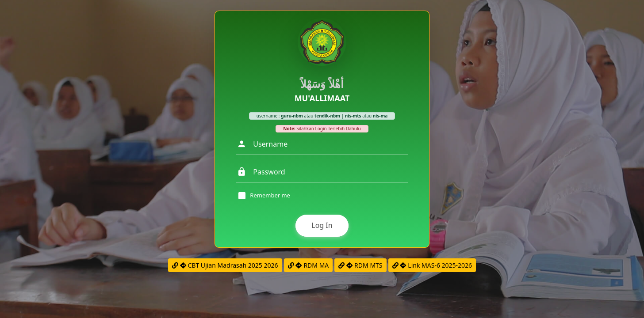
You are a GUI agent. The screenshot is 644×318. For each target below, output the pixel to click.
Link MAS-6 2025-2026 (432, 265)
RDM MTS (360, 265)
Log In (322, 225)
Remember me (270, 196)
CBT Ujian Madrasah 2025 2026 (225, 265)
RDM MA (309, 265)
